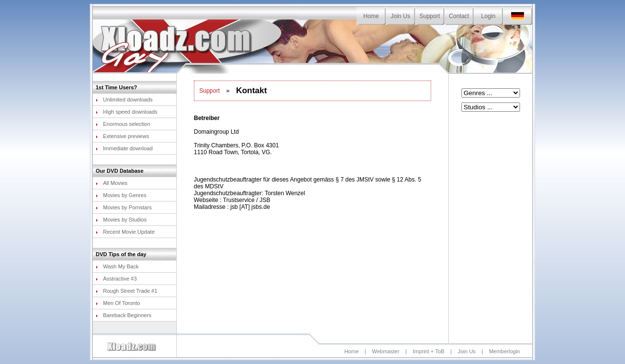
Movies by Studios (121, 220)
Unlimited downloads (124, 100)
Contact (459, 16)
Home (371, 16)
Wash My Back (117, 266)
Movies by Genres (121, 195)
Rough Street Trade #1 (126, 291)
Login (488, 16)
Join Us (400, 16)
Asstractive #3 (116, 279)
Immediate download (124, 148)
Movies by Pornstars (124, 207)
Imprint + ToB (428, 351)
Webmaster (386, 351)
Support (430, 16)
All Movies (112, 183)
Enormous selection (123, 124)
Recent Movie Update (125, 232)
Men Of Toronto (118, 303)
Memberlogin (504, 351)
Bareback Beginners (124, 315)
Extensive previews (122, 136)
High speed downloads (126, 112)
